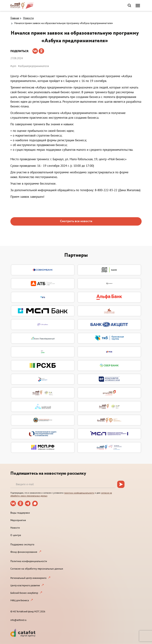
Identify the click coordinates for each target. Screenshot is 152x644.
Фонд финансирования (24, 552)
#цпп (13, 66)
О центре (16, 535)
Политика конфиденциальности (29, 561)
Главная (15, 18)
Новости (28, 18)
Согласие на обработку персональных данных (37, 569)
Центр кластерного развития (25, 585)
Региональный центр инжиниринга (28, 578)
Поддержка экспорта (22, 544)
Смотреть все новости (76, 221)
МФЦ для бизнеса (20, 600)
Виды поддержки (20, 513)
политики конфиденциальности (79, 493)
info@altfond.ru (18, 620)
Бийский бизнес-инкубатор (24, 593)
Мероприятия (18, 520)
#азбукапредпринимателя (33, 66)
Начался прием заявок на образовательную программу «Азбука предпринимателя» (64, 23)
